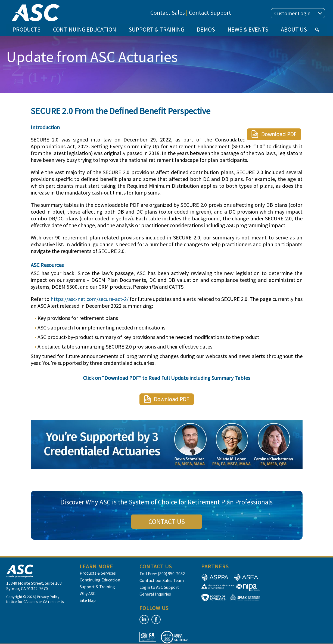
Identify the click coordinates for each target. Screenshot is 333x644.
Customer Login (298, 13)
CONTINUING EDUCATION (85, 29)
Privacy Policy (48, 597)
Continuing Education (100, 580)
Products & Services (98, 573)
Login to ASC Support (159, 587)
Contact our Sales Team (162, 580)
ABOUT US (294, 29)
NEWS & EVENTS (248, 29)
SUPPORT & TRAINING (156, 29)
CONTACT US (167, 522)
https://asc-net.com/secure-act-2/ (90, 299)
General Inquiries (155, 594)
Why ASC (88, 593)
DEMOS (206, 29)
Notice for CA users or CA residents (35, 602)
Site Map (88, 600)
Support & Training (97, 587)
